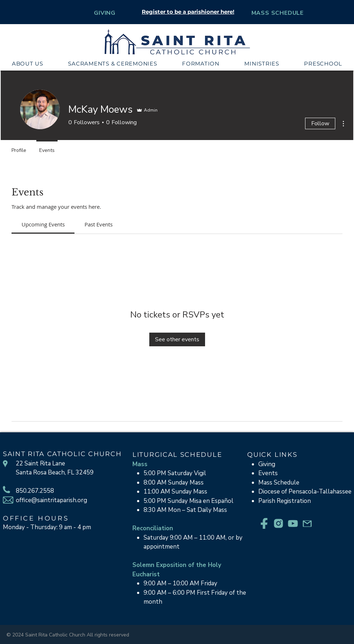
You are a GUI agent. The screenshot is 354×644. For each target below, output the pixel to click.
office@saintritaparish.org (51, 500)
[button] (28, 64)
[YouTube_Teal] (293, 523)
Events (268, 473)
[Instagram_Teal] (278, 523)
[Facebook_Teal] (264, 523)
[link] (43, 224)
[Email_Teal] (307, 523)
